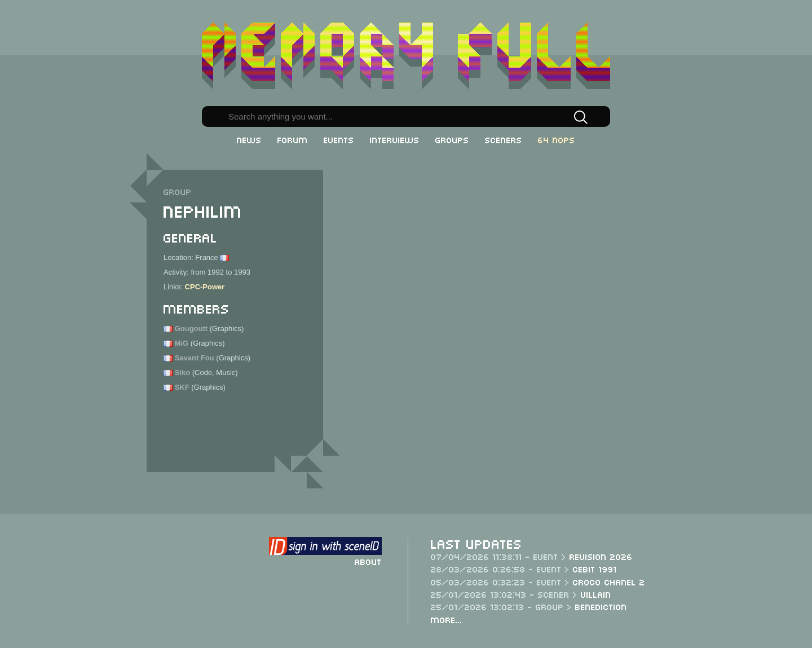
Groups (452, 139)
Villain (596, 594)
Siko (182, 373)
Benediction (601, 606)
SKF (182, 387)
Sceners (504, 139)
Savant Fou (195, 358)
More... (447, 619)
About (368, 561)
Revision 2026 (601, 556)
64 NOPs (557, 139)
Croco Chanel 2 (609, 581)
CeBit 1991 (595, 568)
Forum (293, 139)
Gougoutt (191, 329)
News (249, 139)
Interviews (395, 139)
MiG (182, 343)
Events (339, 139)
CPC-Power (205, 287)
